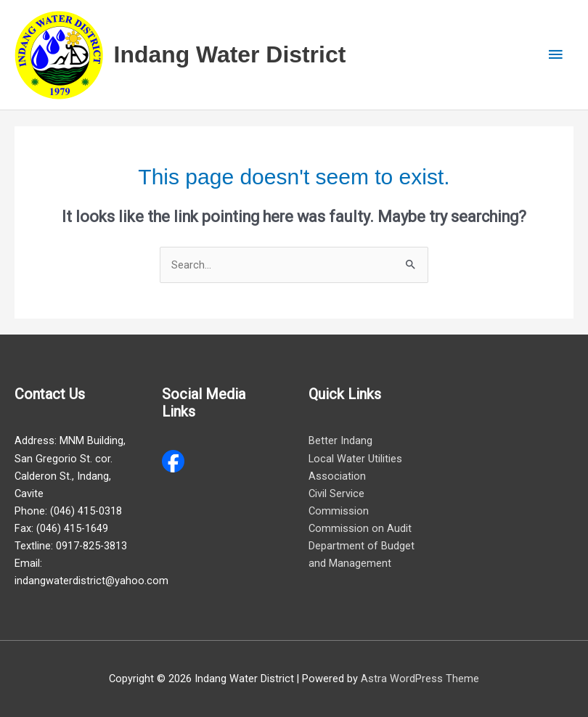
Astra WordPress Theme (420, 679)
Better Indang (340, 441)
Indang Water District (230, 54)
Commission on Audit (360, 528)
